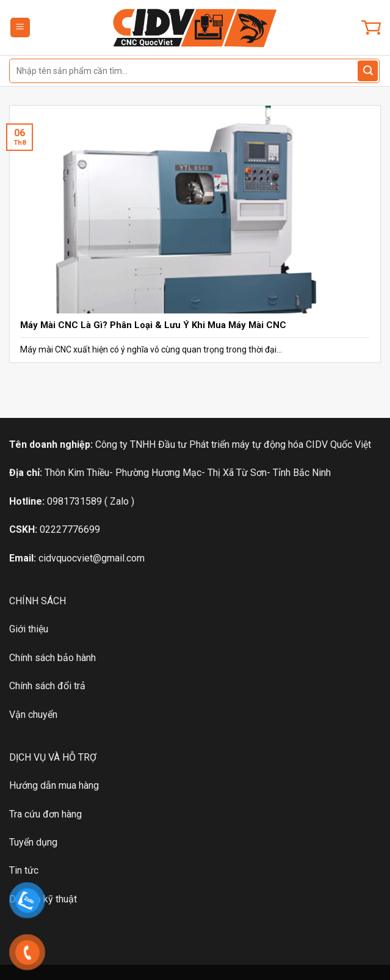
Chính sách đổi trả (47, 686)
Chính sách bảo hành (52, 658)
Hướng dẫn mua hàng (54, 785)
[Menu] (20, 28)
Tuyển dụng (33, 842)
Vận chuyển (33, 715)
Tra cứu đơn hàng (45, 814)
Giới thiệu (29, 629)
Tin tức (24, 870)
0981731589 (74, 501)
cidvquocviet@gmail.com (92, 558)
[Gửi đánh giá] (368, 71)
